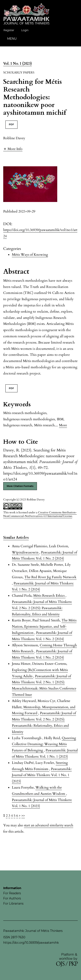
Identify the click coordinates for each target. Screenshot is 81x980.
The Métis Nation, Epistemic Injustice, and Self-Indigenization (44, 627)
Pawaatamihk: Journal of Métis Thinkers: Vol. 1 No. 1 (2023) (42, 775)
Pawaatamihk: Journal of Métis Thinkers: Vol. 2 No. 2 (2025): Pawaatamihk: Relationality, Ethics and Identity (42, 608)
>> (23, 816)
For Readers (12, 893)
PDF (11, 125)
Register (9, 30)
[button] (13, 149)
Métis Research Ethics (49, 596)
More (63, 425)
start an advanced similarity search (49, 825)
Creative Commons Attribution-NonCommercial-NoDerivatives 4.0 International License (40, 514)
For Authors (12, 898)
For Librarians (13, 904)
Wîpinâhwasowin (26, 552)
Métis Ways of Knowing (30, 255)
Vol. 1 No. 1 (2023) (17, 64)
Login (25, 30)
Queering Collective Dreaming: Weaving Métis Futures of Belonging (44, 744)
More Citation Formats (20, 486)
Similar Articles (16, 538)
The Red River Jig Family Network (50, 577)
